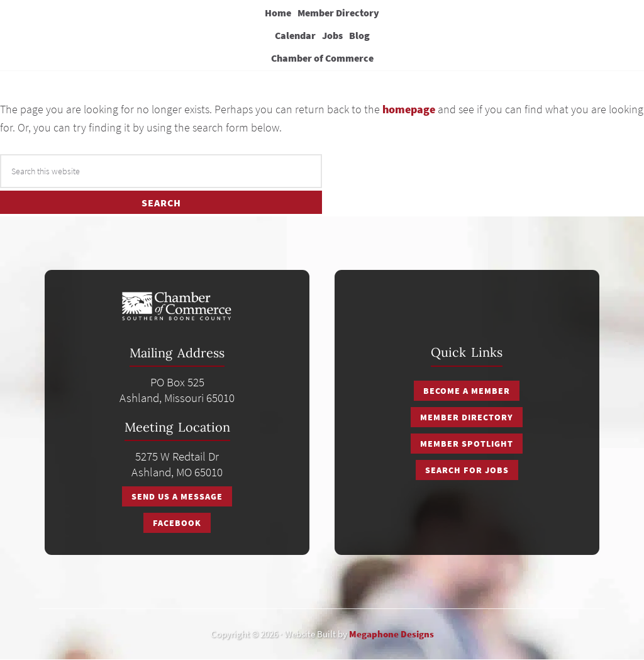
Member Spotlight (467, 444)
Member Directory (467, 417)
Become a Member (467, 391)
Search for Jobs (467, 470)
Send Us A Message (177, 496)
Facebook (177, 523)
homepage (409, 109)
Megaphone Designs (391, 634)
